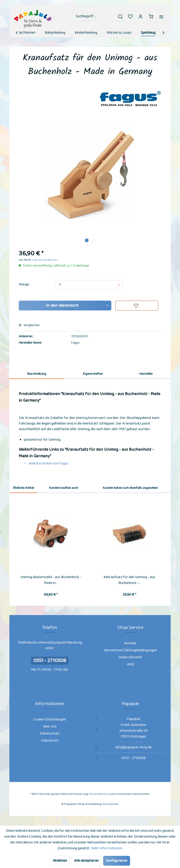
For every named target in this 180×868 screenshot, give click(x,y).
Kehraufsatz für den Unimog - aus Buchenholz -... (129, 580)
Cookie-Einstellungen (50, 719)
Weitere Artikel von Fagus (46, 463)
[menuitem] (99, 16)
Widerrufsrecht (130, 657)
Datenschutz (50, 733)
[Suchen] (120, 16)
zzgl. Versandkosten (45, 260)
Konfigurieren (117, 861)
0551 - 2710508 (50, 661)
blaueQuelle (111, 804)
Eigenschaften (93, 374)
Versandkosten (99, 794)
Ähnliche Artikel (23, 488)
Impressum (50, 740)
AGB (130, 664)
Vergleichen (29, 325)
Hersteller (146, 374)
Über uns (50, 726)
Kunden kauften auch (64, 488)
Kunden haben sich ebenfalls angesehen (130, 488)
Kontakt (130, 643)
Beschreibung (37, 374)
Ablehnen (60, 861)
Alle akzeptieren (86, 861)
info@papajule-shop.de (133, 747)
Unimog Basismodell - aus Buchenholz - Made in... (51, 580)
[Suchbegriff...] (99, 16)
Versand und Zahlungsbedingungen (130, 650)
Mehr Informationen (107, 848)
